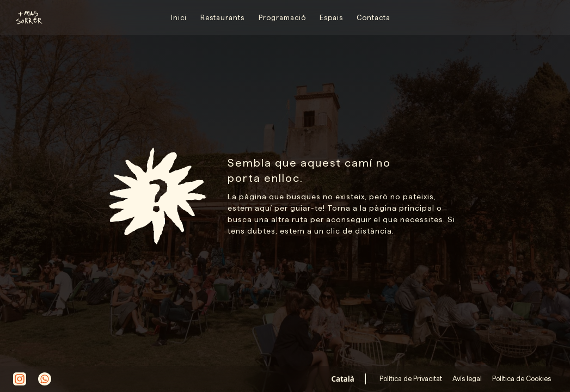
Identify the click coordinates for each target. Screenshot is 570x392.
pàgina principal (402, 208)
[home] (24, 17)
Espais (331, 17)
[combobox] (343, 379)
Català (343, 379)
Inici (179, 17)
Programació (282, 17)
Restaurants (222, 17)
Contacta (373, 17)
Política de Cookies (521, 378)
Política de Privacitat (412, 378)
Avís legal (466, 378)
